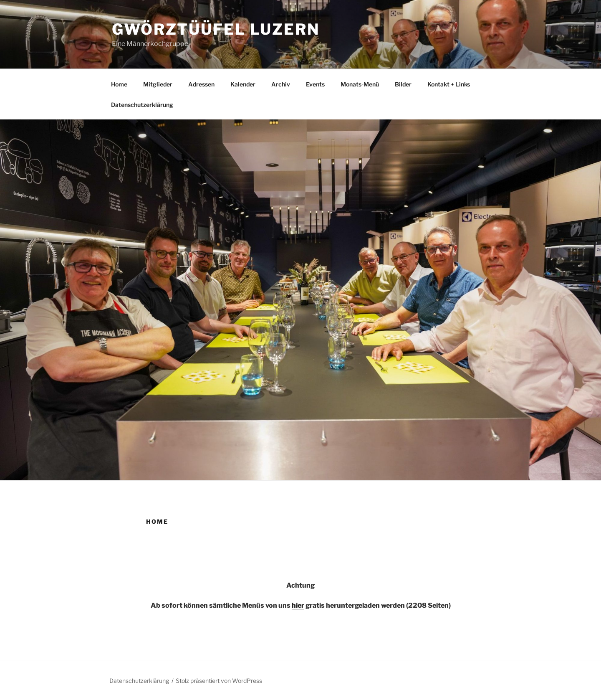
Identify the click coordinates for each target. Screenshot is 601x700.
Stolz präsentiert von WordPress (219, 681)
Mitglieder (158, 84)
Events (315, 84)
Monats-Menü (360, 84)
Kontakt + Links (449, 84)
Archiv (281, 84)
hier (298, 605)
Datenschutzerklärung (142, 105)
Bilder (403, 84)
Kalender (243, 84)
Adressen (201, 84)
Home (119, 84)
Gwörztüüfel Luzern (216, 29)
